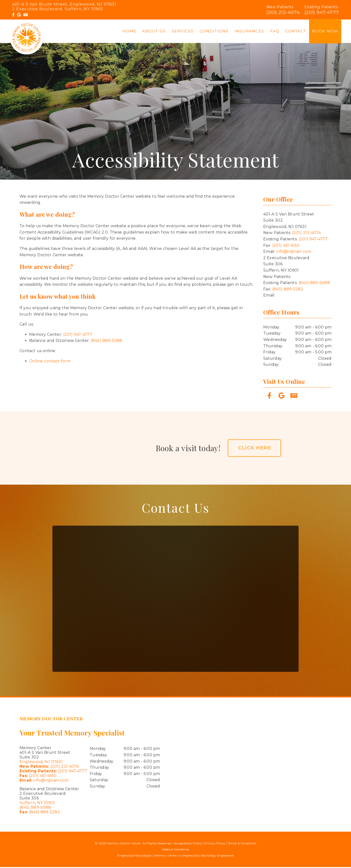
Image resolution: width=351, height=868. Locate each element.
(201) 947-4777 (322, 12)
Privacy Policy (215, 844)
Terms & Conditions (242, 844)
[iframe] (269, 766)
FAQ (275, 32)
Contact (296, 32)
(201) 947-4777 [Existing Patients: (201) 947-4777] (53, 772)
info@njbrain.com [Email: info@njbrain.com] (44, 781)
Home (129, 32)
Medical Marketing (176, 850)
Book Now (325, 32)
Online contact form (50, 362)
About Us (154, 32)
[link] (13, 15)
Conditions (214, 32)
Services (183, 32)
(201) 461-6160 (286, 246)
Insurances (249, 32)
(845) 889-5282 (288, 290)
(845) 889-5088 (107, 342)
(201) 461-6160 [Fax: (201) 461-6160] (38, 777)
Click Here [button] (254, 449)
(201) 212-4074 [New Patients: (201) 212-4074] (49, 768)
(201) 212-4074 (283, 12)
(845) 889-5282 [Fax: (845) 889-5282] (40, 813)
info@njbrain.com (294, 253)
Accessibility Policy (188, 844)
